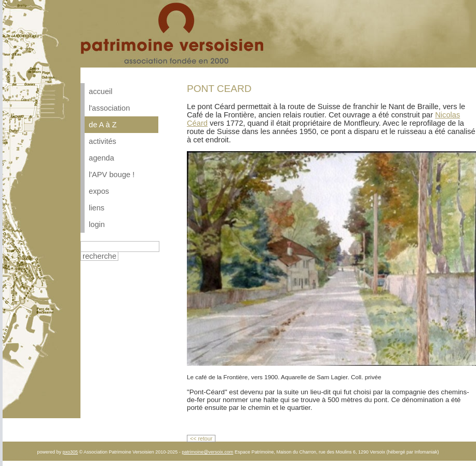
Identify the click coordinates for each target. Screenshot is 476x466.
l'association (109, 108)
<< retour (201, 438)
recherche (99, 256)
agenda (101, 158)
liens (97, 208)
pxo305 (70, 452)
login (97, 224)
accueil (101, 91)
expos (99, 191)
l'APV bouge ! (112, 175)
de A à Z (103, 125)
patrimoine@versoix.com (207, 452)
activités (103, 141)
